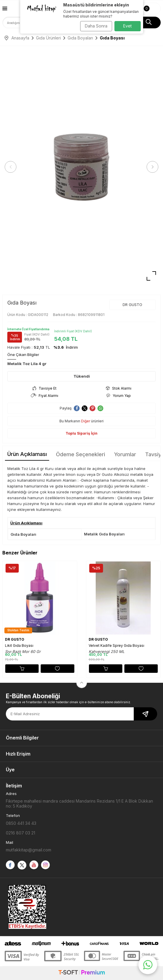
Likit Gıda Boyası (19, 645)
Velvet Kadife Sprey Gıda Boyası (116, 645)
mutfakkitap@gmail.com (29, 850)
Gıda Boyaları (80, 38)
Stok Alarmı (119, 388)
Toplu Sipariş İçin (81, 433)
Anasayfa (17, 38)
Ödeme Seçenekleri (80, 454)
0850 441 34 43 (21, 823)
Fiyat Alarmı (44, 396)
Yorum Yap (119, 396)
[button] (11, 167)
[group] (81, 167)
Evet (127, 26)
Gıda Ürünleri (48, 38)
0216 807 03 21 (20, 833)
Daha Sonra (96, 26)
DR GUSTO (132, 305)
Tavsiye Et (44, 388)
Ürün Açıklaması (27, 454)
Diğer (86, 421)
